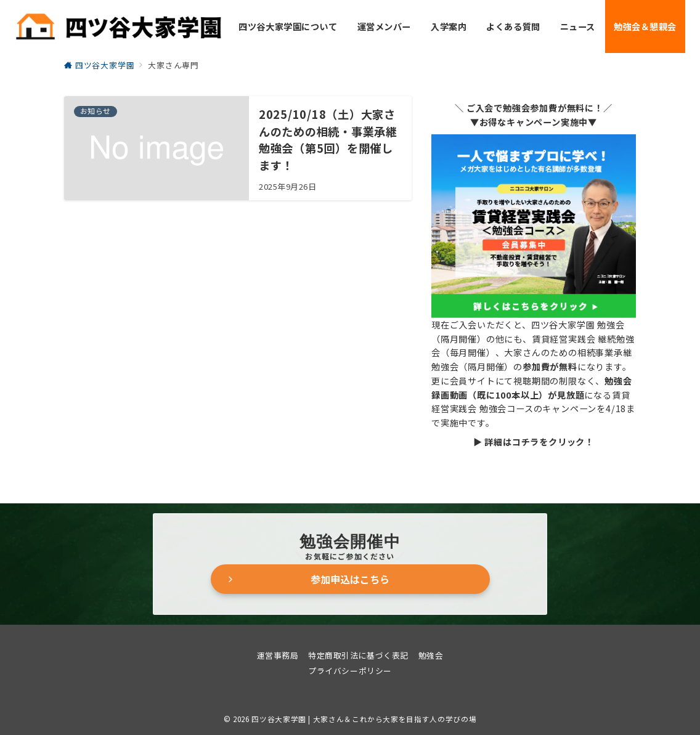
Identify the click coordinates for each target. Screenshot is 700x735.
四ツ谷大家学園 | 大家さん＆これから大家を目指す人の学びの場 (364, 719)
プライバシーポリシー (350, 671)
